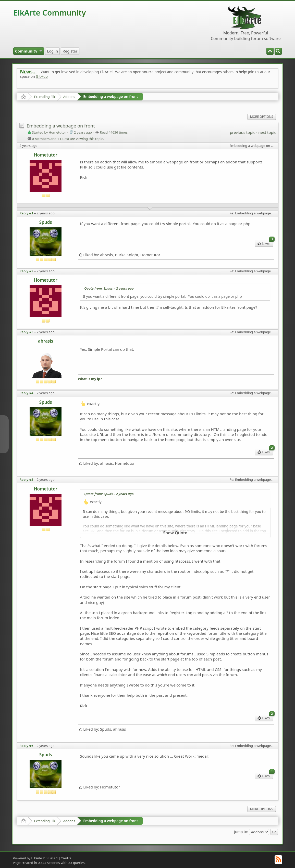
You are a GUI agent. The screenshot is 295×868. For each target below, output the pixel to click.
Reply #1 (26, 213)
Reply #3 (26, 332)
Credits (66, 858)
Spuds (46, 222)
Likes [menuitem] (265, 243)
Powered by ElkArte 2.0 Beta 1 (35, 858)
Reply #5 (26, 480)
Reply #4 (26, 393)
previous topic (243, 132)
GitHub (42, 76)
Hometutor (46, 155)
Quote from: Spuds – (109, 288)
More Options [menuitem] (262, 117)
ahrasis (46, 341)
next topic (267, 132)
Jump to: (241, 832)
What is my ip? (90, 379)
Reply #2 (26, 271)
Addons (69, 97)
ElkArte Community (50, 13)
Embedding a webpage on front (110, 96)
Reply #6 (26, 746)
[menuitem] (278, 51)
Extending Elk (44, 97)
